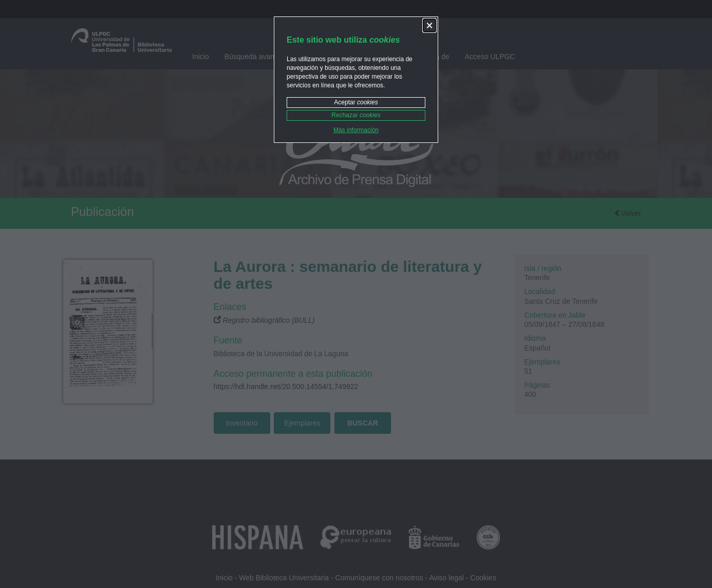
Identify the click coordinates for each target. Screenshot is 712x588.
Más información (356, 130)
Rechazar (356, 115)
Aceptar (356, 102)
